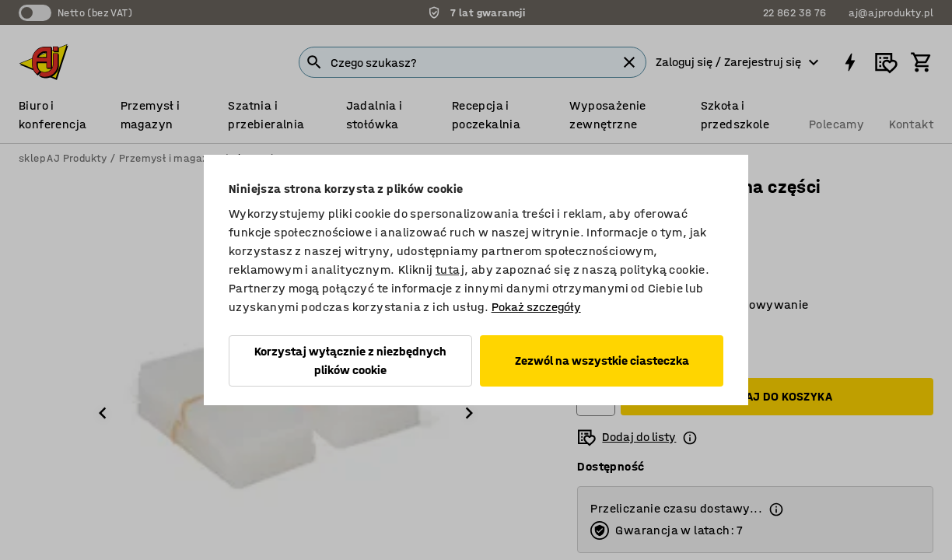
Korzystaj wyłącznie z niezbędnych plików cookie (350, 360)
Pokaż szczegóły (536, 307)
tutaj (450, 269)
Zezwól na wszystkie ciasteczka (602, 360)
